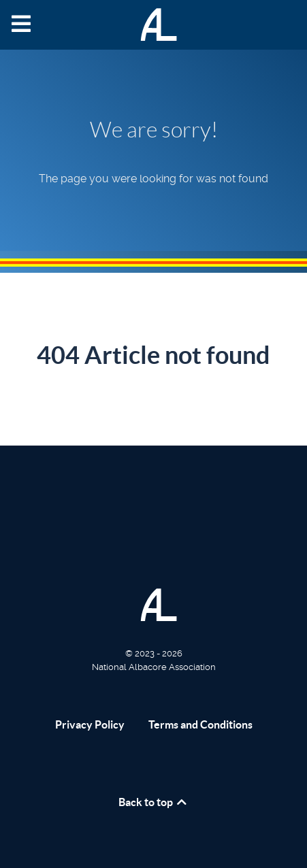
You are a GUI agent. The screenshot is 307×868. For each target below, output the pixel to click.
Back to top (153, 802)
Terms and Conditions (200, 724)
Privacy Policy (90, 724)
